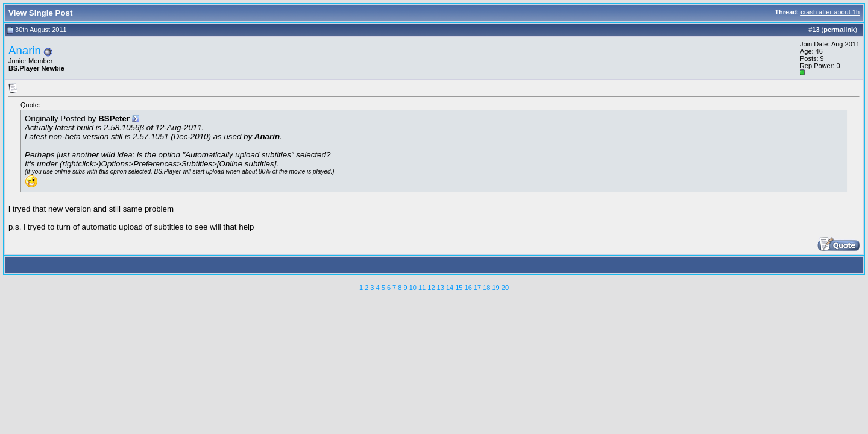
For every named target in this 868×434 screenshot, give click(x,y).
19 (495, 288)
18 (486, 288)
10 (413, 288)
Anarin (25, 50)
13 (441, 288)
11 (422, 288)
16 (468, 288)
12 (431, 288)
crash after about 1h (830, 12)
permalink (839, 30)
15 (459, 288)
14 (450, 288)
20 (505, 288)
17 (477, 288)
